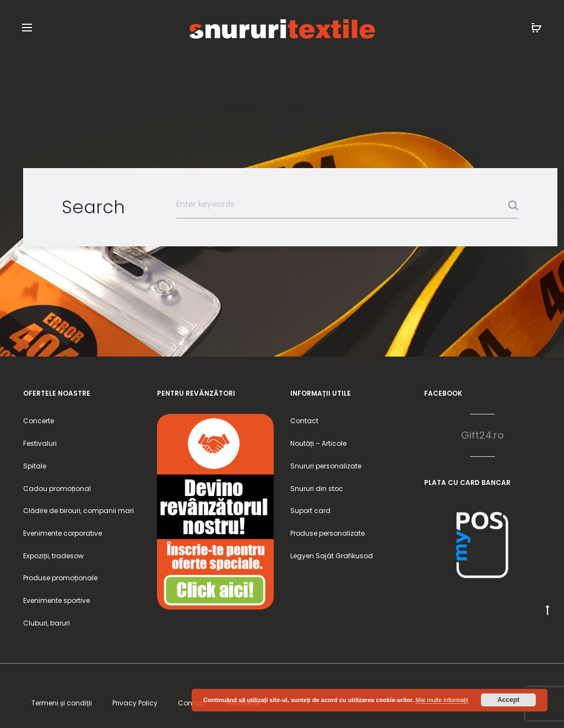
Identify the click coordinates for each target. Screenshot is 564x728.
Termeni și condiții (62, 703)
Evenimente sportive (56, 600)
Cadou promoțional (57, 489)
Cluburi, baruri (47, 623)
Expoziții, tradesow (53, 556)
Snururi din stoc (317, 489)
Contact (304, 421)
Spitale (35, 466)
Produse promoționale (60, 578)
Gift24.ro (482, 435)
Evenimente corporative (63, 533)
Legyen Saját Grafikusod (332, 556)
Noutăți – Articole (318, 443)
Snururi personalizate (326, 466)
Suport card (310, 511)
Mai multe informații (442, 700)
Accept (508, 700)
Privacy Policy (135, 703)
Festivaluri (40, 443)
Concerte (39, 421)
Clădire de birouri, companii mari (78, 511)
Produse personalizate (327, 533)
